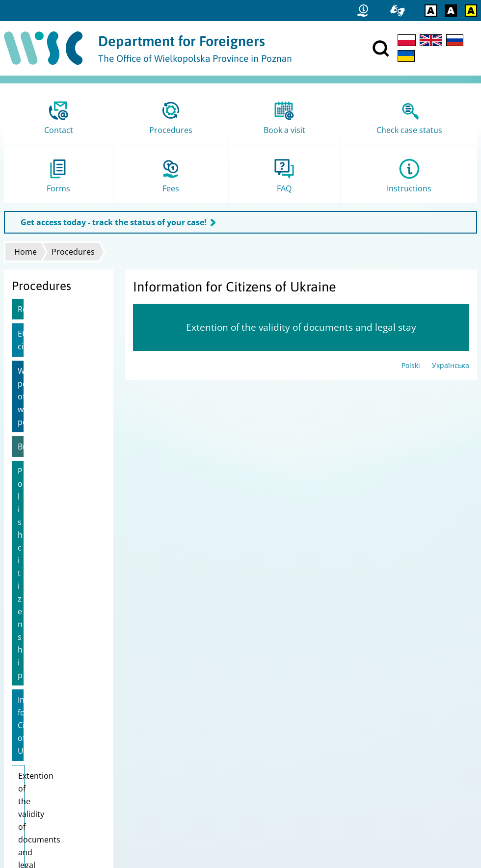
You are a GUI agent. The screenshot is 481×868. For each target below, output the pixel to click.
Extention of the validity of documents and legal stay (58, 508)
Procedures (73, 252)
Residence (37, 309)
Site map (22, 767)
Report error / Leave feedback (57, 792)
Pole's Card (39, 550)
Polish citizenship (50, 433)
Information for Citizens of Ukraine (52, 464)
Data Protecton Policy (42, 779)
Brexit (28, 408)
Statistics (23, 754)
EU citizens (38, 334)
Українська (451, 365)
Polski (411, 365)
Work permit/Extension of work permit (54, 371)
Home (26, 252)
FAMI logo (24, 805)
